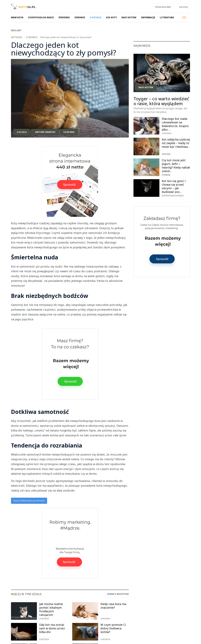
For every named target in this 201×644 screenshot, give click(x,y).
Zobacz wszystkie (118, 594)
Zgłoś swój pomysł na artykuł (29, 501)
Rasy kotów (146, 87)
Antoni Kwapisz (45, 132)
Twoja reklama (163, 7)
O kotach (22, 132)
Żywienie (166, 175)
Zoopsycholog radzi (173, 196)
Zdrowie (166, 154)
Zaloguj (183, 7)
